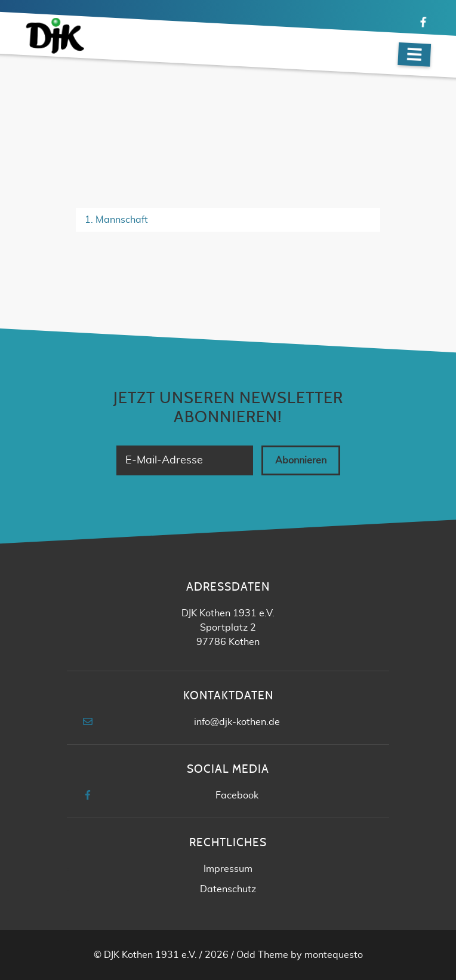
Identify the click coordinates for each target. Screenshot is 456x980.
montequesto (334, 955)
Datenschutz (228, 889)
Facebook (237, 795)
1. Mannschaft (116, 220)
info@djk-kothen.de (237, 722)
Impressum (228, 869)
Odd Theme (262, 955)
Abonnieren (301, 460)
